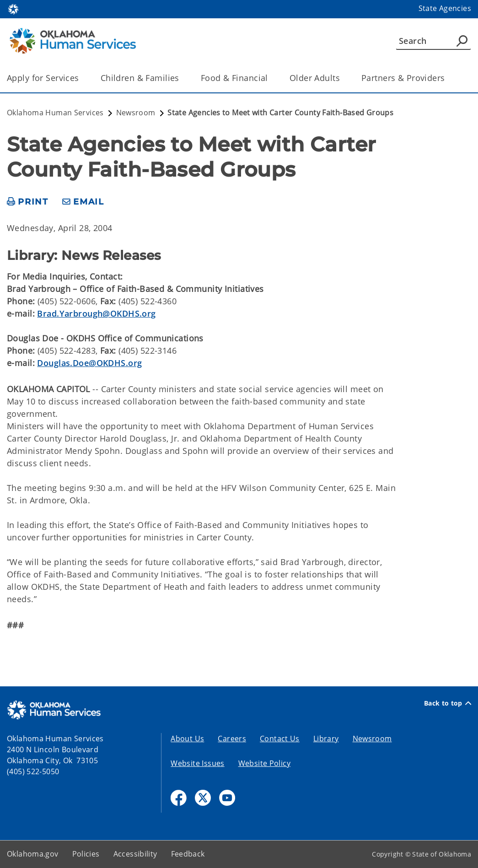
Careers (232, 739)
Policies (86, 854)
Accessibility (135, 854)
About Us (187, 739)
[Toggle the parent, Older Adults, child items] (343, 78)
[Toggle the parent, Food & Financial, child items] (271, 78)
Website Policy (264, 763)
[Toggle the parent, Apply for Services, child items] (82, 78)
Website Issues (197, 763)
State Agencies (445, 8)
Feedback (188, 854)
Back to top (448, 703)
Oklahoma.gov (33, 854)
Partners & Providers (403, 78)
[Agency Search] (462, 41)
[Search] (433, 41)
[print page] (28, 202)
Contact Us (280, 739)
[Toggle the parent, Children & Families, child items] (182, 78)
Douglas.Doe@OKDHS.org (89, 363)
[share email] (83, 202)
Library (326, 739)
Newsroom (372, 739)
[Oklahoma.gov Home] (13, 8)
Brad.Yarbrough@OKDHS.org (96, 313)
